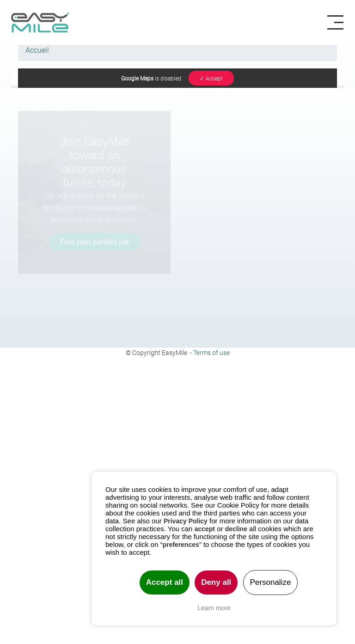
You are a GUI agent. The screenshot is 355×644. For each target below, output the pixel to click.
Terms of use (211, 353)
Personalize (271, 582)
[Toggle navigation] (339, 23)
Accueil (37, 50)
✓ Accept (211, 78)
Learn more (214, 608)
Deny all (216, 582)
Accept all (165, 582)
